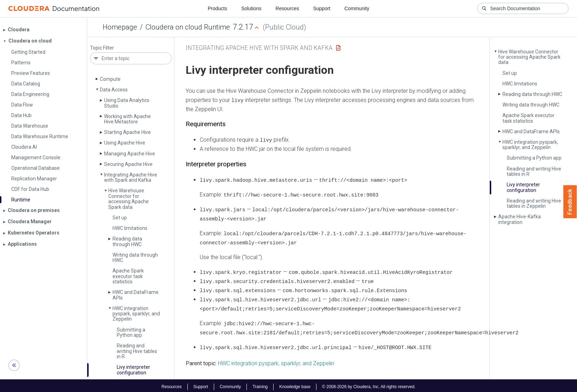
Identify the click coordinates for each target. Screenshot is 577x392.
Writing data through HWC (135, 258)
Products (217, 8)
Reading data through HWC (127, 241)
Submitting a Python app (131, 332)
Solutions (251, 8)
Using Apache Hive (125, 143)
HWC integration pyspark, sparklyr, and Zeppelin (136, 314)
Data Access (114, 90)
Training (260, 384)
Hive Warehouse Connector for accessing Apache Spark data (129, 199)
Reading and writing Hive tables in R (137, 351)
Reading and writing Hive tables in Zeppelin (534, 203)
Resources (287, 8)
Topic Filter (102, 48)
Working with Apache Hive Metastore (127, 119)
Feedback (570, 202)
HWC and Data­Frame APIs (136, 295)
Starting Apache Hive (127, 132)
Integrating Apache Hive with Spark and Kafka (131, 177)
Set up (120, 218)
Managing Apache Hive (130, 154)
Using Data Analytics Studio (127, 103)
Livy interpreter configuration (133, 370)
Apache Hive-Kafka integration (520, 219)
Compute (110, 79)
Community (357, 8)
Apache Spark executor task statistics (128, 276)
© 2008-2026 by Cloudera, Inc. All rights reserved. (369, 384)
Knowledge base (295, 384)
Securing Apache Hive (128, 164)
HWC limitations (130, 228)
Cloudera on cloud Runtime (188, 27)
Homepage (120, 27)
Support (322, 8)
